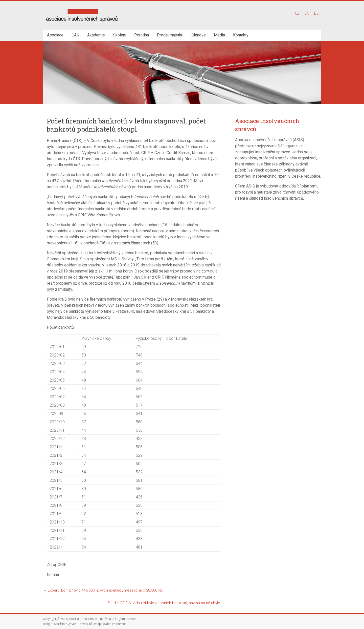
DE (316, 13)
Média (219, 35)
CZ (297, 13)
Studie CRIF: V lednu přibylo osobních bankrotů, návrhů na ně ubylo (166, 603)
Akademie (96, 35)
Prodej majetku (170, 35)
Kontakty (241, 35)
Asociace (55, 35)
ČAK (75, 35)
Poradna (142, 35)
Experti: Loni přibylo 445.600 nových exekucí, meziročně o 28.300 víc (103, 590)
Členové (199, 35)
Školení (120, 35)
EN (307, 13)
